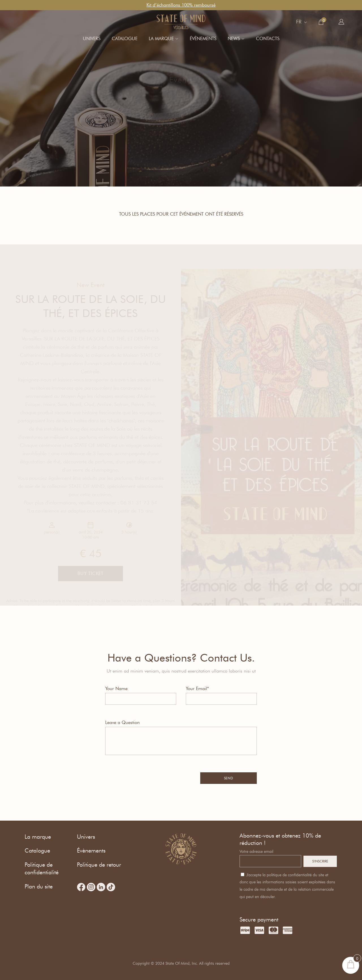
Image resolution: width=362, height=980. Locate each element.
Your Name (116, 689)
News (234, 39)
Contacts (268, 39)
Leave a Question (122, 722)
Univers (92, 39)
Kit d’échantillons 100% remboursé (181, 5)
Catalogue (125, 39)
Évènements (203, 39)
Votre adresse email (256, 852)
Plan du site (39, 886)
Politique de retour (99, 865)
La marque (161, 39)
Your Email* (197, 689)
